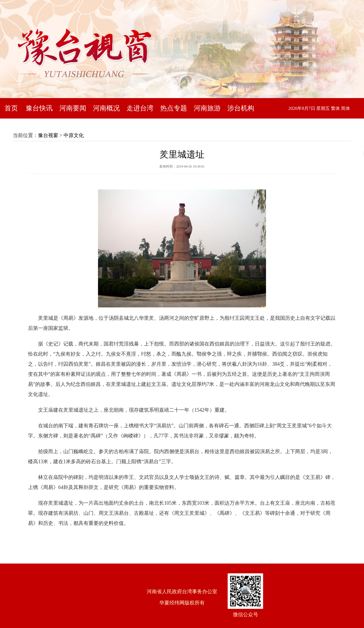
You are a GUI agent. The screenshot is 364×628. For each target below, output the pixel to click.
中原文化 (74, 135)
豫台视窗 (48, 135)
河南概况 (106, 108)
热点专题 (174, 108)
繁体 (335, 108)
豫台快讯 (39, 108)
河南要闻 (73, 108)
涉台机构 (241, 108)
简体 (346, 108)
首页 (11, 108)
